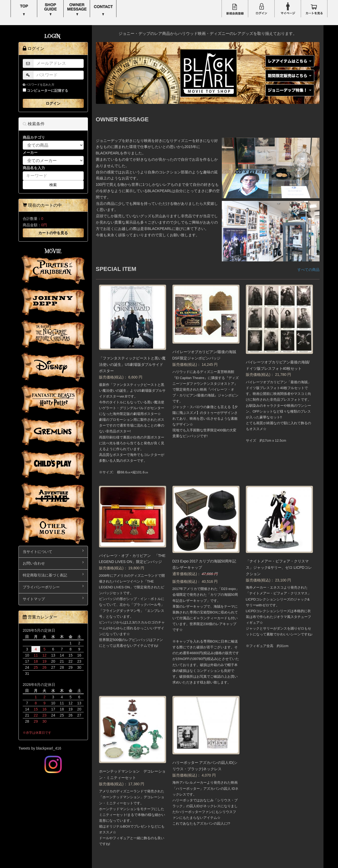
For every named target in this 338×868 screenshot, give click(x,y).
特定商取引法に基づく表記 (53, 575)
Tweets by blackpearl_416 (40, 748)
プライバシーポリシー (53, 587)
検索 (53, 185)
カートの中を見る (53, 233)
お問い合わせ (53, 563)
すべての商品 (308, 270)
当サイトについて (53, 551)
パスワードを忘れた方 (39, 85)
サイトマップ (53, 599)
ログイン (53, 103)
